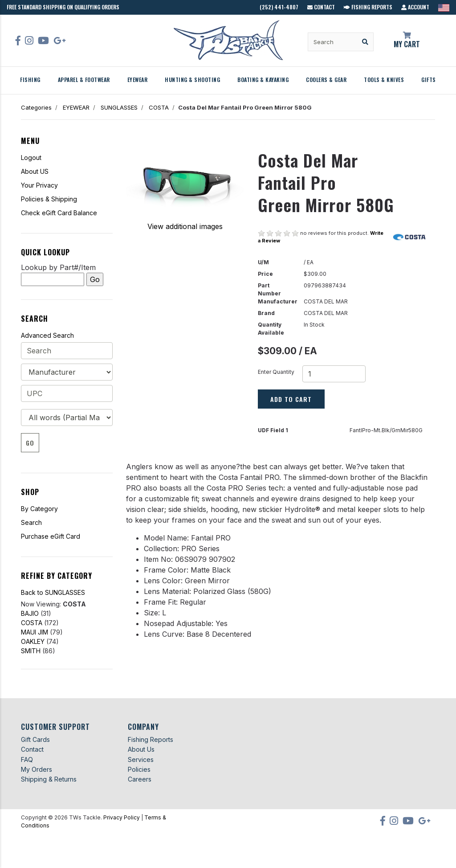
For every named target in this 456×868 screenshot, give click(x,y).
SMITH (31, 651)
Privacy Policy (122, 817)
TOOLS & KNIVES (384, 80)
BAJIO (30, 613)
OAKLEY (33, 641)
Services (141, 759)
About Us (141, 749)
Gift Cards (35, 739)
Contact (321, 7)
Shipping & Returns (49, 779)
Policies (139, 769)
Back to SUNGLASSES (53, 592)
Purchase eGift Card (51, 536)
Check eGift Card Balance (59, 213)
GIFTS (429, 80)
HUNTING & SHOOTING (192, 80)
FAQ (27, 759)
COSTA (159, 107)
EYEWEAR (138, 80)
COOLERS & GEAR (326, 80)
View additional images (185, 226)
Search (31, 522)
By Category (39, 509)
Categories (36, 107)
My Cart (407, 41)
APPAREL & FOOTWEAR (84, 80)
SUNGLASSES (119, 107)
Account (415, 7)
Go (30, 443)
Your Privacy (39, 185)
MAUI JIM (35, 632)
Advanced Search (47, 335)
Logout (31, 158)
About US (35, 171)
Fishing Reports (368, 7)
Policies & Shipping (49, 199)
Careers (140, 779)
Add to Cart (291, 399)
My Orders (37, 769)
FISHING (30, 80)
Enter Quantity (276, 372)
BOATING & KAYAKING (263, 80)
